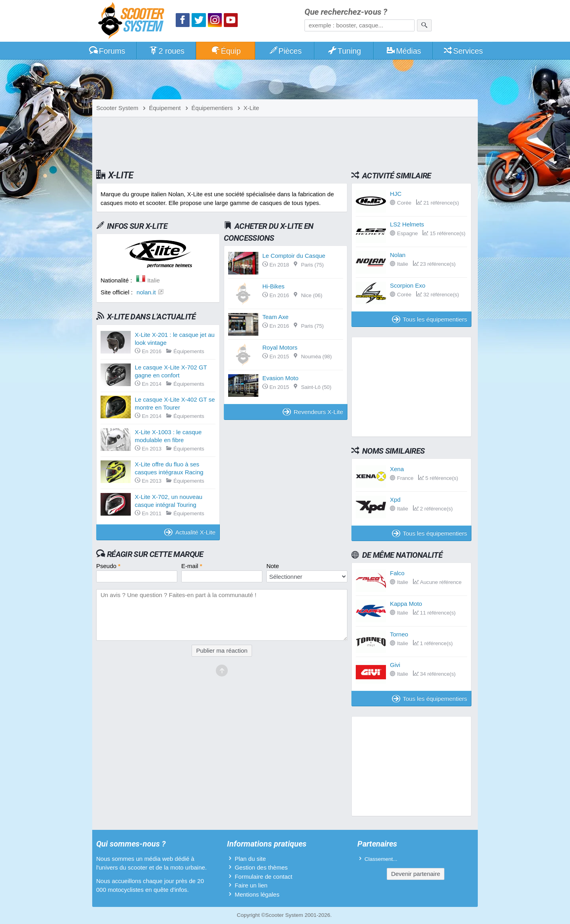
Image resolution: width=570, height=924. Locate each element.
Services (463, 51)
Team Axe (275, 317)
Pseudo (108, 566)
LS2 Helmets (407, 224)
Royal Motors (280, 347)
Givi (395, 665)
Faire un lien (251, 885)
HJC (396, 194)
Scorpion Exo (408, 285)
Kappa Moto (406, 604)
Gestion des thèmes (261, 867)
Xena (397, 469)
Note (273, 566)
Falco (397, 573)
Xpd (395, 500)
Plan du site (250, 859)
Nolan (398, 255)
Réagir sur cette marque (155, 554)
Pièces (285, 51)
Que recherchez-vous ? (346, 12)
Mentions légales (257, 894)
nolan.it (146, 292)
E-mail (192, 566)
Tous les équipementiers (429, 319)
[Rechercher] (424, 25)
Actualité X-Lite (190, 532)
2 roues (166, 51)
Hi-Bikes (273, 286)
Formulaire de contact (263, 877)
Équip (226, 51)
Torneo (399, 634)
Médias (404, 51)
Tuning (344, 51)
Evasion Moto (280, 378)
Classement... (381, 859)
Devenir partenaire (416, 874)
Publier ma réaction (222, 650)
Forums (107, 51)
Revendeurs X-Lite (313, 412)
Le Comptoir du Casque (294, 256)
